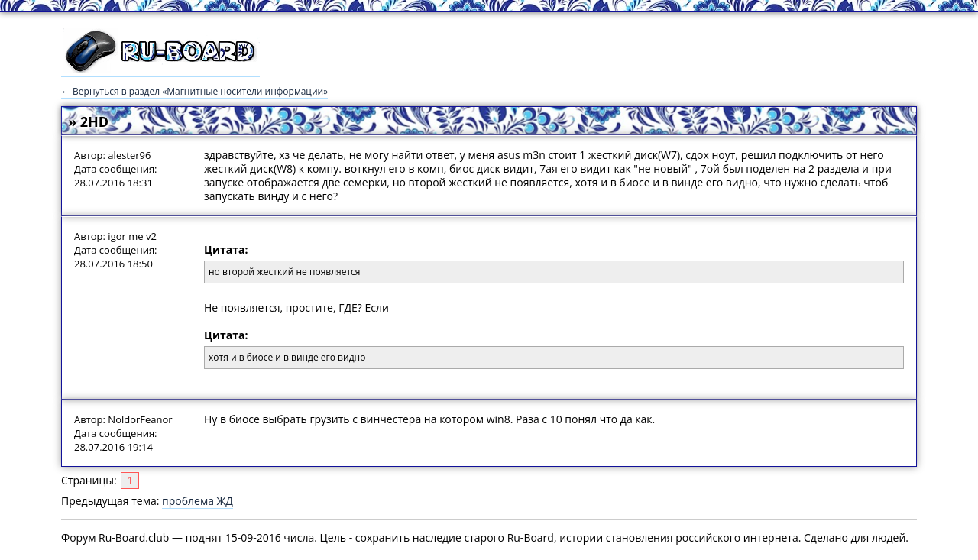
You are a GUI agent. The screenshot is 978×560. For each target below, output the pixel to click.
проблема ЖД (198, 501)
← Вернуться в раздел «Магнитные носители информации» (194, 91)
